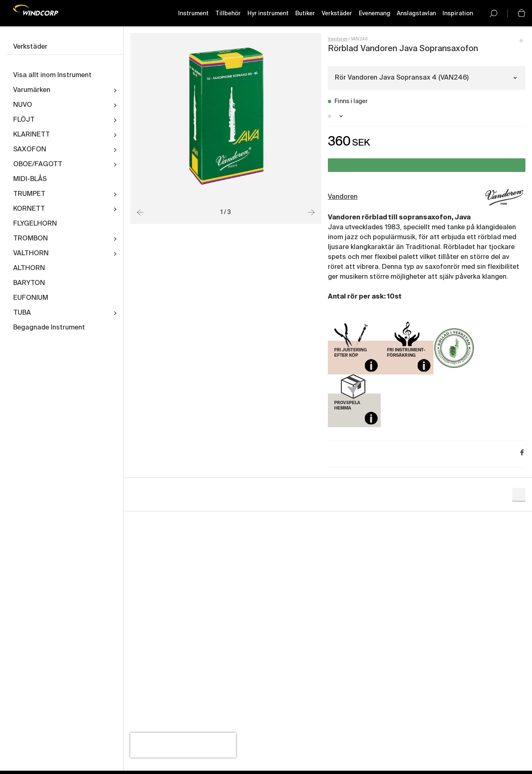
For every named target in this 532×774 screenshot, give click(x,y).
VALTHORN (31, 254)
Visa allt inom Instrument (52, 75)
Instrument (193, 14)
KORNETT (29, 209)
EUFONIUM (31, 298)
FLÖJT (24, 120)
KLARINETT (32, 135)
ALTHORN (29, 268)
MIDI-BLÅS (30, 179)
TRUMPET (29, 194)
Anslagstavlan (416, 14)
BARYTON (29, 283)
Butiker (305, 14)
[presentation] (183, 745)
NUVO (23, 105)
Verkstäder (337, 14)
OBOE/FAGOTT (38, 165)
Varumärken (32, 90)
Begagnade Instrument (49, 328)
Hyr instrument (268, 14)
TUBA (22, 313)
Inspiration (458, 14)
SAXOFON (30, 150)
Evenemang (374, 14)
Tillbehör (228, 14)
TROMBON (31, 239)
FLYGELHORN (35, 224)
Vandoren (338, 39)
